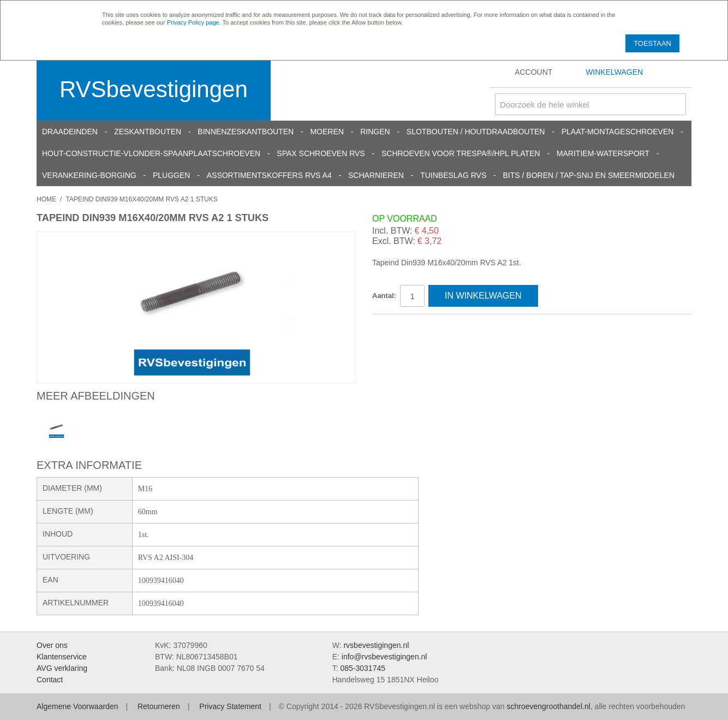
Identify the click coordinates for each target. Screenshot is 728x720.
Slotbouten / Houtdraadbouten (476, 132)
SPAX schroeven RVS (321, 153)
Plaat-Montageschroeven (618, 132)
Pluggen (171, 175)
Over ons (52, 645)
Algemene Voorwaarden (77, 706)
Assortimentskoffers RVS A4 (269, 175)
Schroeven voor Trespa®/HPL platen (461, 153)
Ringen (375, 132)
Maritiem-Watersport (603, 153)
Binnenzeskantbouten (246, 132)
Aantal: (384, 296)
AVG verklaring (62, 668)
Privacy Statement (230, 706)
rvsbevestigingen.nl (376, 645)
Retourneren (159, 706)
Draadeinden (70, 132)
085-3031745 (363, 668)
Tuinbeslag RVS (453, 175)
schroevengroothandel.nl (548, 706)
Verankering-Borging (89, 175)
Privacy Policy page (193, 22)
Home (46, 199)
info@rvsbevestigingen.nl (384, 657)
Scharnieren (376, 175)
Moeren (327, 132)
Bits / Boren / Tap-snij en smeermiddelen (589, 175)
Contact (50, 680)
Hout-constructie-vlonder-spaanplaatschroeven (151, 153)
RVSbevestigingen (154, 89)
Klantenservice (62, 657)
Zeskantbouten (148, 132)
